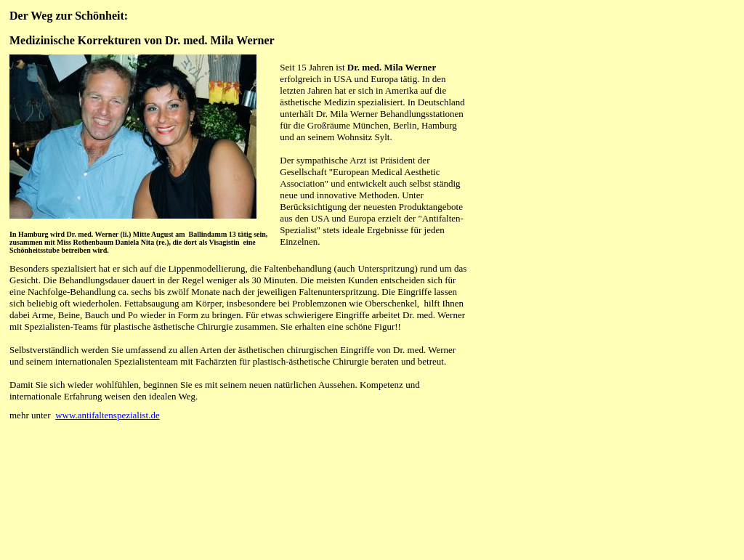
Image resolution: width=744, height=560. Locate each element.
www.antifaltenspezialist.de (108, 415)
